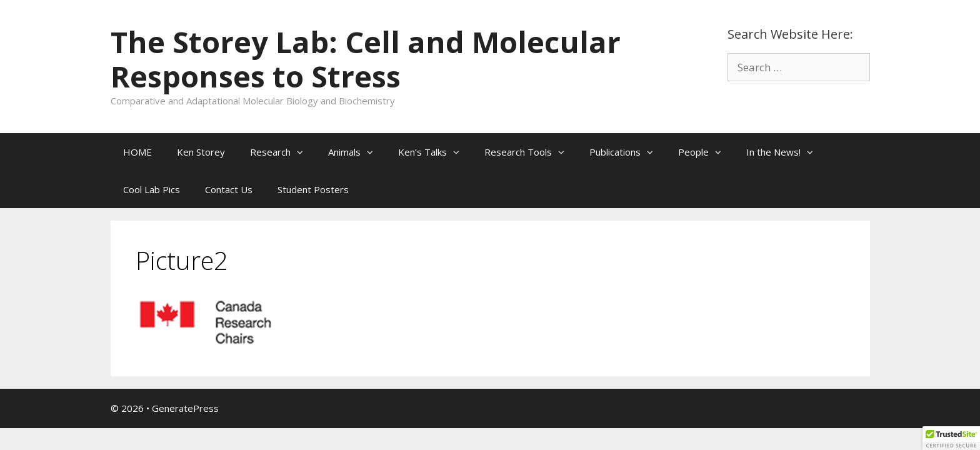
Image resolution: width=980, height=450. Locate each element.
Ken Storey (201, 152)
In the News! (786, 152)
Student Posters (313, 189)
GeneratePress (185, 408)
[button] (303, 152)
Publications (627, 152)
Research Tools (531, 152)
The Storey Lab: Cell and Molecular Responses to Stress (366, 59)
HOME (137, 152)
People (706, 152)
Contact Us (229, 189)
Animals (357, 152)
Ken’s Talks (435, 152)
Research (283, 152)
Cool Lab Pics (152, 189)
